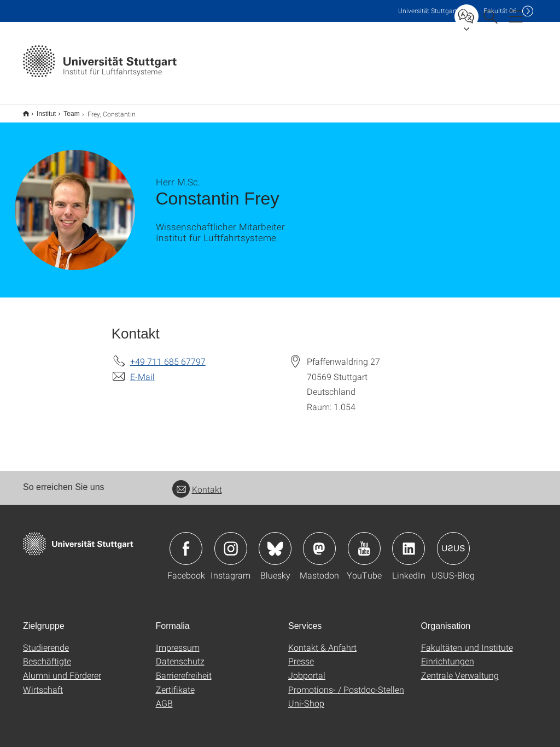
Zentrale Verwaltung (460, 668)
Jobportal (307, 668)
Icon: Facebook (186, 541)
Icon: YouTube (364, 541)
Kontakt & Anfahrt (322, 640)
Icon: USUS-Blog (453, 541)
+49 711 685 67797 (168, 354)
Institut (40, 110)
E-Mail (142, 369)
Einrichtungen (448, 654)
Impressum (178, 640)
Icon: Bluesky (275, 541)
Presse (301, 654)
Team (65, 110)
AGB (164, 696)
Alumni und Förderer (62, 668)
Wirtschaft (43, 682)
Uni (428, 11)
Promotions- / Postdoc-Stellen (346, 682)
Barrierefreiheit (184, 668)
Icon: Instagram (231, 541)
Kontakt (197, 482)
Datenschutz (180, 654)
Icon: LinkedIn (409, 541)
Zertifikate (175, 682)
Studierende (46, 640)
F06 (500, 11)
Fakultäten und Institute (467, 640)
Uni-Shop (306, 696)
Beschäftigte (47, 654)
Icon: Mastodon (319, 541)
